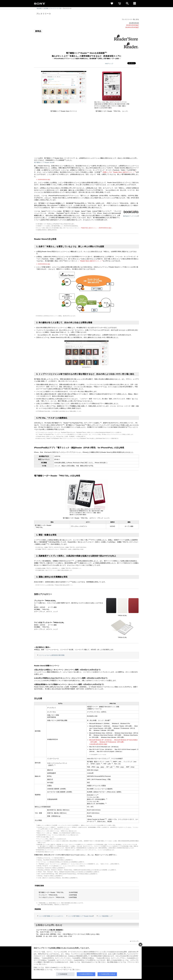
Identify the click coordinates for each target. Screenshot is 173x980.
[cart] (120, 4)
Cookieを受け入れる (108, 974)
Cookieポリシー (56, 968)
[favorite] (112, 4)
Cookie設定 (63, 974)
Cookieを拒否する (86, 974)
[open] (127, 4)
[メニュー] (135, 4)
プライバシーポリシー (62, 970)
